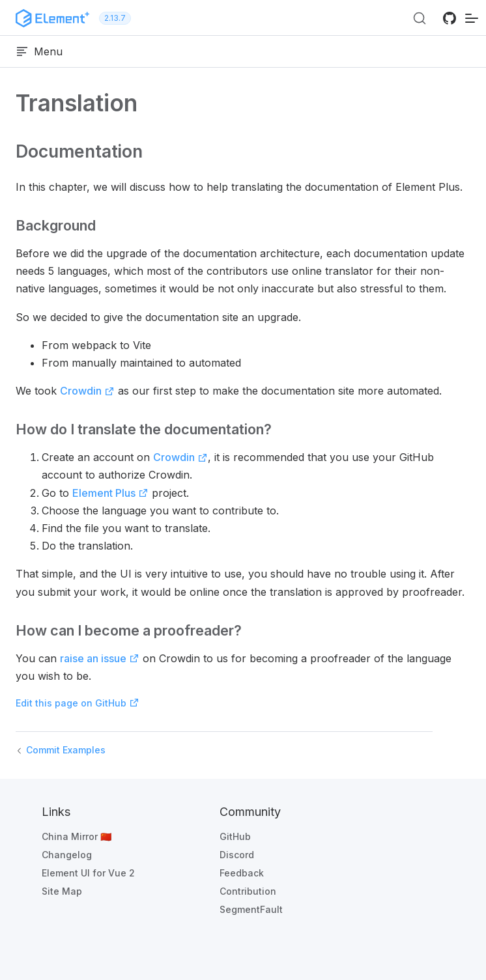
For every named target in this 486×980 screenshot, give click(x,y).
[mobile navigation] (472, 18)
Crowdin (87, 391)
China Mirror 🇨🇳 (77, 836)
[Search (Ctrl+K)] (420, 18)
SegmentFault (251, 909)
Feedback (242, 873)
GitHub (235, 836)
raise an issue (100, 658)
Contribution (248, 891)
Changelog (67, 855)
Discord (237, 855)
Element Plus (110, 493)
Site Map (62, 891)
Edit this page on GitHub (78, 703)
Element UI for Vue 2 (88, 873)
